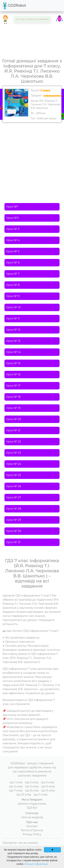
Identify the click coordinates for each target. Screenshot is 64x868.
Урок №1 (12, 207)
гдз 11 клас (41, 795)
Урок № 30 (14, 531)
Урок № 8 (13, 285)
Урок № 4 (13, 240)
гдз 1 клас (16, 782)
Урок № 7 (13, 274)
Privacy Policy (32, 834)
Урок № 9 (13, 296)
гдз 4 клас (16, 786)
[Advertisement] (32, 156)
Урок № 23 (13, 453)
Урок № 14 (13, 352)
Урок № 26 (14, 486)
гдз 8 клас (32, 790)
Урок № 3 (13, 229)
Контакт (32, 826)
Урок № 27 (14, 497)
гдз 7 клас (16, 790)
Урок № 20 (14, 419)
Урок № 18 (13, 397)
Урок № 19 (13, 408)
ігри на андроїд (32, 817)
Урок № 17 (13, 386)
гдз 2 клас (32, 782)
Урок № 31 (13, 542)
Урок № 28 (14, 509)
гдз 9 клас (48, 790)
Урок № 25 (14, 475)
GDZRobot (14, 6)
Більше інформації (36, 864)
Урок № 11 (13, 319)
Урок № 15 (13, 363)
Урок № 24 (14, 464)
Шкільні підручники (32, 804)
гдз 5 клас (32, 786)
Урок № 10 (13, 307)
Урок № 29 (14, 520)
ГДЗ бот (32, 808)
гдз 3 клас (48, 782)
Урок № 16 (13, 374)
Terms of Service (32, 830)
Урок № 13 (13, 341)
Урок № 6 (13, 263)
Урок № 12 (13, 330)
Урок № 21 (13, 430)
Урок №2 (12, 218)
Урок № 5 (13, 251)
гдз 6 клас (48, 786)
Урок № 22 (14, 442)
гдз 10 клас (24, 795)
